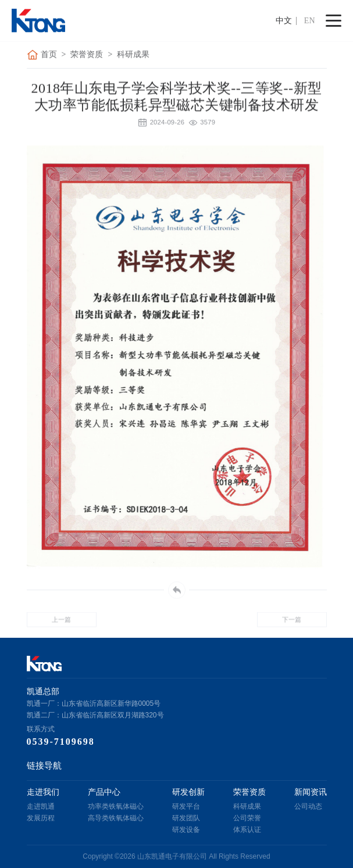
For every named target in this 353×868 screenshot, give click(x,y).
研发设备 (186, 830)
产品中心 (104, 792)
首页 (49, 56)
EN (310, 21)
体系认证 (247, 830)
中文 (284, 21)
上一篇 (62, 630)
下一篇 (292, 630)
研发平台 (186, 806)
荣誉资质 (87, 56)
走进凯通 (41, 806)
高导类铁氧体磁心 (116, 818)
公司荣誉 (247, 818)
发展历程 (41, 818)
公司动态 (308, 806)
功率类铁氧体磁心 (116, 806)
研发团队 (186, 818)
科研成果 (133, 56)
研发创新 (188, 792)
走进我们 (43, 792)
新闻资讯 (311, 792)
